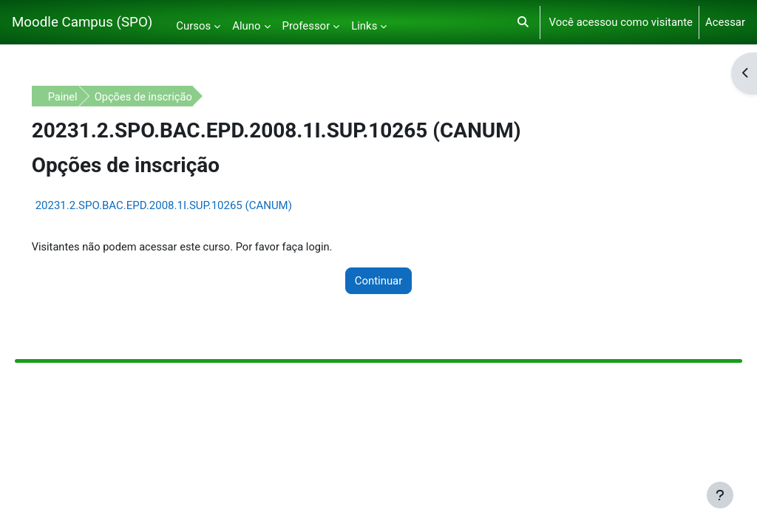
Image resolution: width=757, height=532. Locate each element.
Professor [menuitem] (306, 26)
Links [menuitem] (364, 26)
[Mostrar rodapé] (720, 495)
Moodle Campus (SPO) (82, 22)
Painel (84, 97)
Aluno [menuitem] (246, 26)
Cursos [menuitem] (193, 26)
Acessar (725, 22)
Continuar (379, 281)
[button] (523, 22)
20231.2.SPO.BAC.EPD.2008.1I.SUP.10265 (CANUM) (184, 205)
